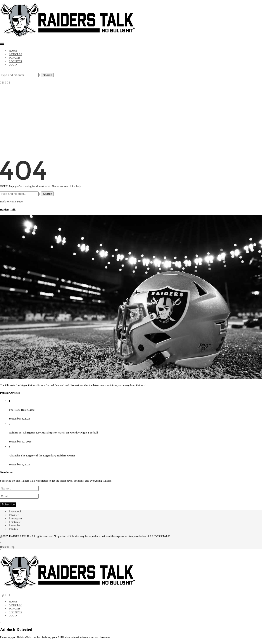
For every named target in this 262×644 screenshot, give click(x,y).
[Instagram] (4, 83)
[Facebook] (1, 83)
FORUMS (15, 58)
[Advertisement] (131, 117)
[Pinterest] (6, 83)
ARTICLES (15, 54)
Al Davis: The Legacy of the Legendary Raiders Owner (42, 455)
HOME (13, 51)
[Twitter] (2, 83)
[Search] (1, 71)
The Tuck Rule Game (22, 410)
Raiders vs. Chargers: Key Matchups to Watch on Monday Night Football (53, 433)
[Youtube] (8, 83)
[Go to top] (7, 545)
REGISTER (16, 61)
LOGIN (13, 65)
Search (47, 75)
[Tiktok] (9, 83)
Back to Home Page (11, 201)
